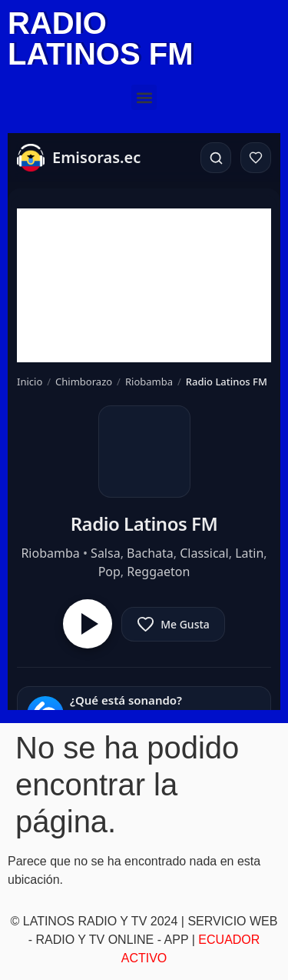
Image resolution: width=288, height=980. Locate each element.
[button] (144, 97)
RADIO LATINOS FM (100, 38)
